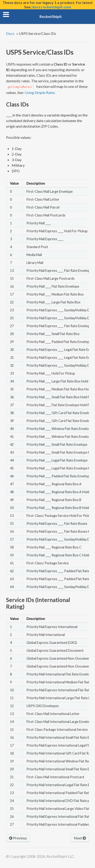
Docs (10, 33)
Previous (18, 838)
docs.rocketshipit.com (52, 7)
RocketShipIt (51, 16)
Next (80, 838)
